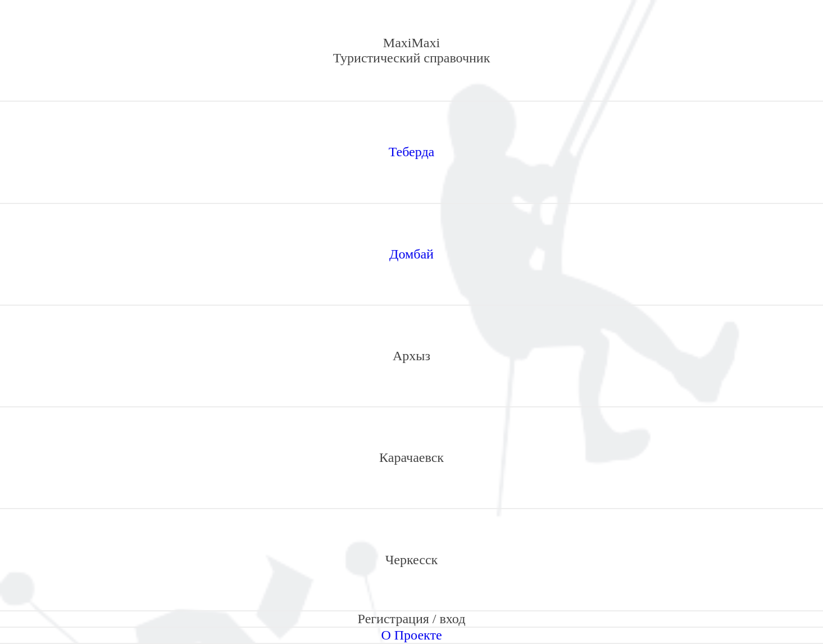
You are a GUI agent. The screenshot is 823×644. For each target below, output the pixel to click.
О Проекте (411, 635)
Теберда (412, 152)
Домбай (411, 254)
